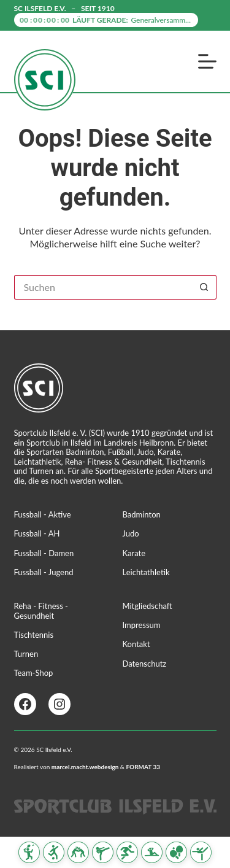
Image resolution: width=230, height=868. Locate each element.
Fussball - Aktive (43, 514)
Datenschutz (145, 664)
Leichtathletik (146, 572)
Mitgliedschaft (148, 606)
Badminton (142, 514)
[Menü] (207, 61)
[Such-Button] (204, 287)
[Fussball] (54, 852)
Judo (131, 533)
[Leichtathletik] (127, 852)
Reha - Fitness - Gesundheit (41, 611)
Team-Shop (34, 673)
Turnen (26, 654)
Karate (134, 553)
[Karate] (103, 852)
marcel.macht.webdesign (85, 767)
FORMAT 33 (143, 767)
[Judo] (78, 852)
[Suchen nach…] (103, 287)
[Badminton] (29, 852)
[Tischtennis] (176, 852)
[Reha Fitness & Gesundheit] (152, 852)
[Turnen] (201, 852)
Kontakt (136, 644)
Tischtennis (34, 635)
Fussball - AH (37, 533)
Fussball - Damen (44, 553)
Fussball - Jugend (44, 572)
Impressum (142, 625)
